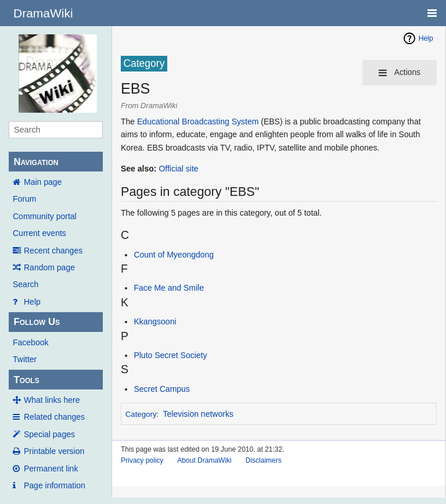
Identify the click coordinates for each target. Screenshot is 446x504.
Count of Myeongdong (174, 255)
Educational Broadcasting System (198, 121)
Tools (26, 380)
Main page (43, 182)
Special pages (49, 434)
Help (32, 302)
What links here (52, 400)
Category (141, 414)
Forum (24, 199)
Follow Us (37, 322)
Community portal (45, 216)
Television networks (198, 414)
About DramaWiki (204, 460)
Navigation (36, 162)
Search (26, 284)
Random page (49, 267)
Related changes (54, 417)
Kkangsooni (155, 321)
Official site (178, 169)
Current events (39, 233)
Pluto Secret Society (170, 355)
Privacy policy (142, 460)
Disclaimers (264, 460)
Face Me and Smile (169, 288)
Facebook (30, 342)
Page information (55, 485)
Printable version (54, 451)
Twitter (25, 359)
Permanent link (51, 469)
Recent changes (53, 251)
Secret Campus (161, 389)
